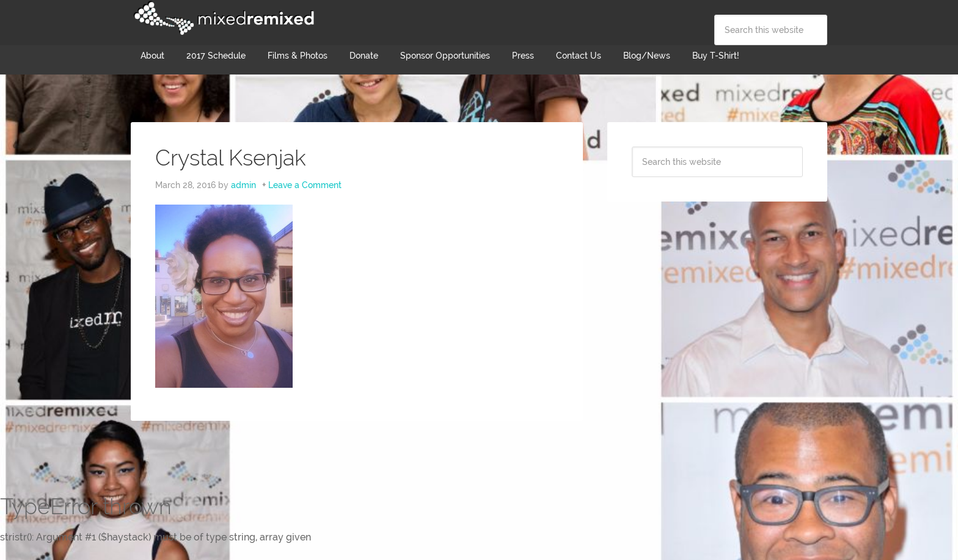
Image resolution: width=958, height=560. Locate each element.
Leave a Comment (305, 185)
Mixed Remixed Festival (222, 18)
